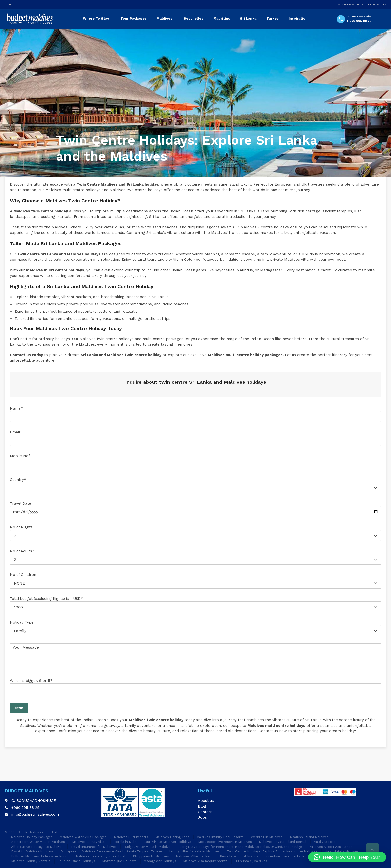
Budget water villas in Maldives (148, 847)
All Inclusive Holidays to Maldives (37, 847)
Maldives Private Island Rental (283, 842)
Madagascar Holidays (160, 861)
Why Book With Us (350, 4)
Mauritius (222, 18)
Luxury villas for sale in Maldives (194, 851)
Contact (205, 812)
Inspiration (298, 18)
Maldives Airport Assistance (331, 847)
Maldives (164, 18)
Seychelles (194, 18)
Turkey (273, 18)
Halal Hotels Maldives (342, 851)
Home (9, 4)
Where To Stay (96, 18)
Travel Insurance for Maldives (94, 847)
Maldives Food (325, 842)
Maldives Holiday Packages (32, 837)
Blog (202, 806)
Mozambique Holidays (119, 861)
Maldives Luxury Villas (89, 842)
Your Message (195, 659)
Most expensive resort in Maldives (225, 842)
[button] (347, 857)
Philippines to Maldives (151, 856)
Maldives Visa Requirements (205, 861)
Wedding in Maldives (267, 837)
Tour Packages (134, 18)
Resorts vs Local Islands (239, 856)
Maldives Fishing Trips (172, 837)
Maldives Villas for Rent (194, 856)
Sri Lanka (248, 18)
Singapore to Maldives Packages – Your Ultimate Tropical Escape (111, 851)
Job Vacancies (376, 4)
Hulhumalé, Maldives (251, 861)
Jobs (202, 817)
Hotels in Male (125, 842)
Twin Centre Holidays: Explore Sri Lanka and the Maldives (272, 851)
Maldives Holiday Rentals (31, 861)
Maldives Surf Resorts (131, 837)
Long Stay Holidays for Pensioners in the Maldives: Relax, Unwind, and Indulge (241, 847)
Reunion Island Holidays (76, 861)
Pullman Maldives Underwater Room (40, 856)
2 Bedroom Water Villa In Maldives (38, 842)
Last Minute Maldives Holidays (167, 842)
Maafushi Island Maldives (309, 837)
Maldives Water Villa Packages (83, 837)
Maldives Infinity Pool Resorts (220, 837)
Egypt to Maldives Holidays (32, 851)
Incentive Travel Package (285, 856)
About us (206, 801)
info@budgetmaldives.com (35, 814)
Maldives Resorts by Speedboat (101, 856)
